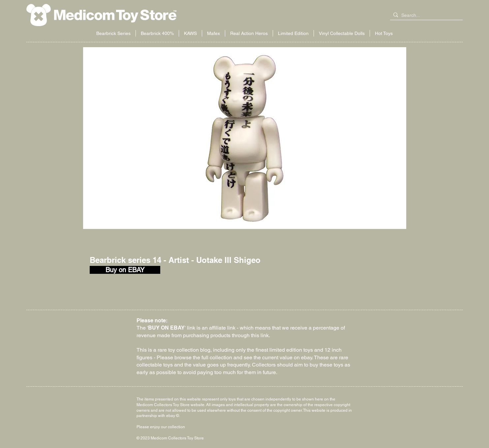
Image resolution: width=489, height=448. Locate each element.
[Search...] (425, 16)
